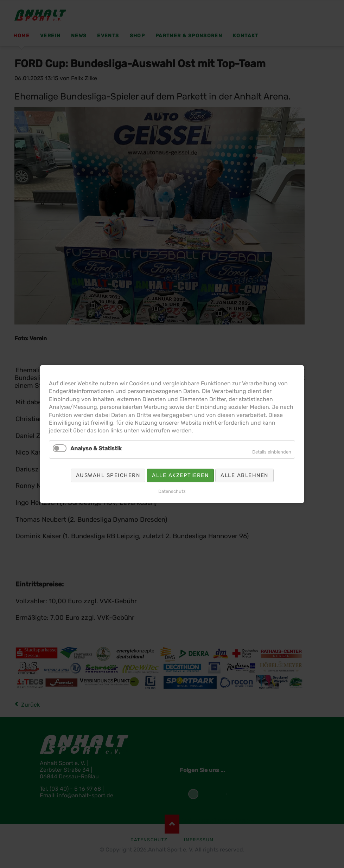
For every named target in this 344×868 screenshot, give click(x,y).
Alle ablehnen (244, 475)
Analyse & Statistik (96, 448)
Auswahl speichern (108, 475)
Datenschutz (172, 491)
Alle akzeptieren (180, 475)
